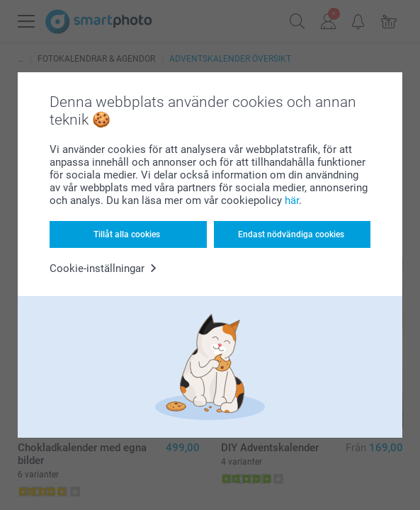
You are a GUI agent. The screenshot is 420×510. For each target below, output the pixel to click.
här (292, 200)
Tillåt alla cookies (127, 234)
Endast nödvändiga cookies (291, 234)
